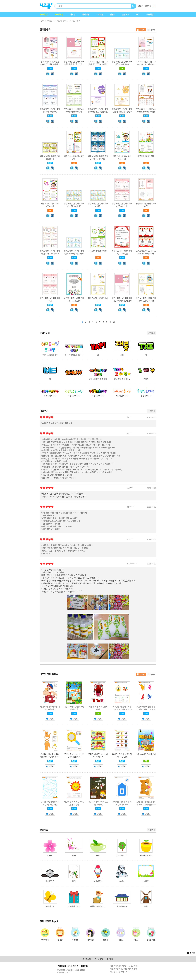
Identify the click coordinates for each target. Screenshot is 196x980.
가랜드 (72, 21)
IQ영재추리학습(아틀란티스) (146, 756)
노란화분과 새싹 (146, 855)
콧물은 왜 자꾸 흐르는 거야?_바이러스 (98, 756)
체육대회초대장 (122, 396)
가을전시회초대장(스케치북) (98, 299)
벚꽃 (74, 855)
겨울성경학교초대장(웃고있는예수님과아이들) (98, 158)
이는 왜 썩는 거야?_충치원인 (98, 708)
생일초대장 (51, 21)
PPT (138, 14)
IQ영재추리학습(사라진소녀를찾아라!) (98, 803)
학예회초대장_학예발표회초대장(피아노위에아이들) (146, 64)
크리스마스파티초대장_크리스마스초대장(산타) (146, 252)
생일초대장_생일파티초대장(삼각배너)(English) (50, 252)
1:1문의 (84, 966)
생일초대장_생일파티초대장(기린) (98, 205)
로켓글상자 (98, 881)
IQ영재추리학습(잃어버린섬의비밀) (74, 708)
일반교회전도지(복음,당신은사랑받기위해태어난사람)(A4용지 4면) (50, 64)
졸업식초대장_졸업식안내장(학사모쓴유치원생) (146, 299)
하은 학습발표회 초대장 (74, 355)
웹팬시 (113, 14)
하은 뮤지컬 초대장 (50, 355)
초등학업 (150, 14)
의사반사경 (50, 881)
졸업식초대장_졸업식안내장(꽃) (146, 205)
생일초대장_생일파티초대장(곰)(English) (122, 205)
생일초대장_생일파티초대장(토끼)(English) (50, 110)
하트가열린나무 (122, 855)
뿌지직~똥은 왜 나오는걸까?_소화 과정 (122, 756)
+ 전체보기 (151, 333)
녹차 (98, 855)
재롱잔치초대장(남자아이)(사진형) (122, 158)
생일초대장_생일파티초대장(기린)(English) (74, 205)
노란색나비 (50, 906)
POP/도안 (59, 14)
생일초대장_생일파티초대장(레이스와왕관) (122, 63)
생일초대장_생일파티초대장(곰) (50, 299)
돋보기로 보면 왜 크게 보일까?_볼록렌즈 (74, 756)
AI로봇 (122, 881)
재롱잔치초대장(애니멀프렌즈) (74, 158)
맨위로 (192, 953)
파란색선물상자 (74, 906)
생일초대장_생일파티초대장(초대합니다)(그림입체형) (74, 64)
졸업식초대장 (146, 396)
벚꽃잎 (50, 855)
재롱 (122, 355)
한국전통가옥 (122, 906)
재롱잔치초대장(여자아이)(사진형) (50, 205)
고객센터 (110, 959)
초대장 (146, 379)
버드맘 (73, 14)
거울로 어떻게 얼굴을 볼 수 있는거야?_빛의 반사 (146, 708)
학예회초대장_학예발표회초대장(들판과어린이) (74, 110)
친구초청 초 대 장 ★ (122, 379)
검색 (133, 6)
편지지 (66, 21)
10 (114, 322)
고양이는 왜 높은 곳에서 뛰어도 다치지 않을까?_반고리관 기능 (146, 804)
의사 (74, 881)
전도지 (59, 21)
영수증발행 (99, 959)
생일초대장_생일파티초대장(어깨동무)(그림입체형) (98, 110)
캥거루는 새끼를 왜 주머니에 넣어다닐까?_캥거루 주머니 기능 (50, 757)
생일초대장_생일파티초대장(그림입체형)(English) (122, 299)
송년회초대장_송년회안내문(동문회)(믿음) (122, 252)
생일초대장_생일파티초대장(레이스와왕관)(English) (74, 254)
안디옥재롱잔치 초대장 (98, 379)
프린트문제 (87, 959)
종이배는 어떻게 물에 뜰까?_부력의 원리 (122, 803)
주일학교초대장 (74, 396)
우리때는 (100, 14)
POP (78, 21)
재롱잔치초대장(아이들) (98, 251)
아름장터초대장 (50, 396)
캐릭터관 (86, 14)
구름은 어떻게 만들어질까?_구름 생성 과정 (50, 803)
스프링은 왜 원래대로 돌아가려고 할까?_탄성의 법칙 (122, 709)
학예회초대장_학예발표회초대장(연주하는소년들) (146, 110)
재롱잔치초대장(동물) (146, 156)
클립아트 (126, 14)
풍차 (146, 906)
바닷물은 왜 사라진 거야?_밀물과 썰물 (74, 803)
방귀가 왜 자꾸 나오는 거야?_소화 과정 (50, 708)
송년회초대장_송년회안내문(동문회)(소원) (74, 299)
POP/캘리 (44, 14)
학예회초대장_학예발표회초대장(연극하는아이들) (98, 63)
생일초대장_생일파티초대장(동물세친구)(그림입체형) (122, 112)
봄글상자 (146, 881)
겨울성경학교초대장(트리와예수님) (50, 158)
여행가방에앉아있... (98, 906)
